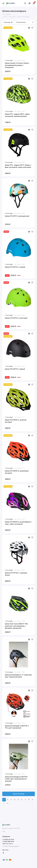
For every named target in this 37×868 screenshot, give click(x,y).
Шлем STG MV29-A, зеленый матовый (16, 421)
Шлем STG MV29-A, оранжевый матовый (17, 472)
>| (8, 803)
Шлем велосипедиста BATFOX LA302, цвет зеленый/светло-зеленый (16, 779)
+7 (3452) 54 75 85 (8, 840)
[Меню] (3, 3)
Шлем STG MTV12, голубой (15, 267)
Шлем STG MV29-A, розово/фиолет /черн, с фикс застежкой (18, 523)
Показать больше (19, 794)
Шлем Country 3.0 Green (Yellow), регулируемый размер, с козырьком (17, 65)
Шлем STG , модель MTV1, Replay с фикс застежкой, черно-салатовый (18, 166)
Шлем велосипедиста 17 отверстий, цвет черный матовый (18, 676)
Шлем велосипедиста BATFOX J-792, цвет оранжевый (17, 727)
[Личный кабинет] (30, 3)
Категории (8, 22)
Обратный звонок (8, 844)
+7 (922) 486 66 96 (8, 842)
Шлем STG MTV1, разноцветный (17, 216)
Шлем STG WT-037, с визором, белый (16, 574)
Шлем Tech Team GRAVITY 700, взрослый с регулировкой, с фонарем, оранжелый (16, 626)
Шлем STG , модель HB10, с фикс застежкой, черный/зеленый (17, 115)
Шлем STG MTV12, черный (15, 369)
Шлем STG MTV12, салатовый (16, 318)
